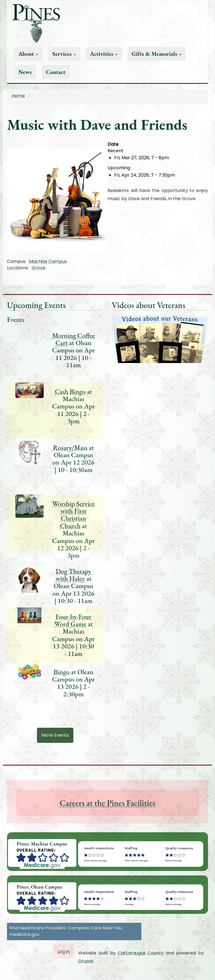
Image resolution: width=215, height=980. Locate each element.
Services (64, 54)
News (25, 72)
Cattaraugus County (141, 953)
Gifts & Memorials (157, 54)
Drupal (86, 961)
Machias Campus (48, 261)
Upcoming (119, 168)
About (28, 54)
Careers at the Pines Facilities (107, 803)
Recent (115, 151)
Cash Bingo (70, 391)
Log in (64, 952)
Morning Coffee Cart (73, 339)
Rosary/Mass (70, 448)
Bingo (62, 672)
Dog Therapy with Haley (73, 575)
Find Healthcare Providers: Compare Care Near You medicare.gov (66, 931)
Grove (38, 268)
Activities (104, 54)
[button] (57, 200)
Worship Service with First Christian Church (73, 515)
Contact (56, 72)
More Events (55, 735)
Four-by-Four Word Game (73, 620)
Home (18, 96)
